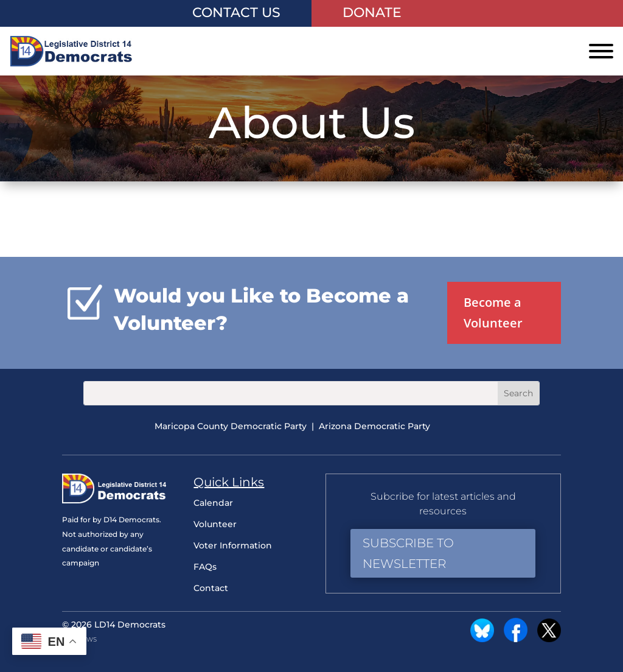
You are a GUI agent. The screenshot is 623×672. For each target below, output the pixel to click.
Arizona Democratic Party (374, 426)
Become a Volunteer (493, 313)
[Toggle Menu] (601, 51)
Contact (211, 588)
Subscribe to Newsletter (408, 553)
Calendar (213, 503)
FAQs (205, 567)
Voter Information (233, 545)
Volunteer (215, 524)
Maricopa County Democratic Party (231, 426)
